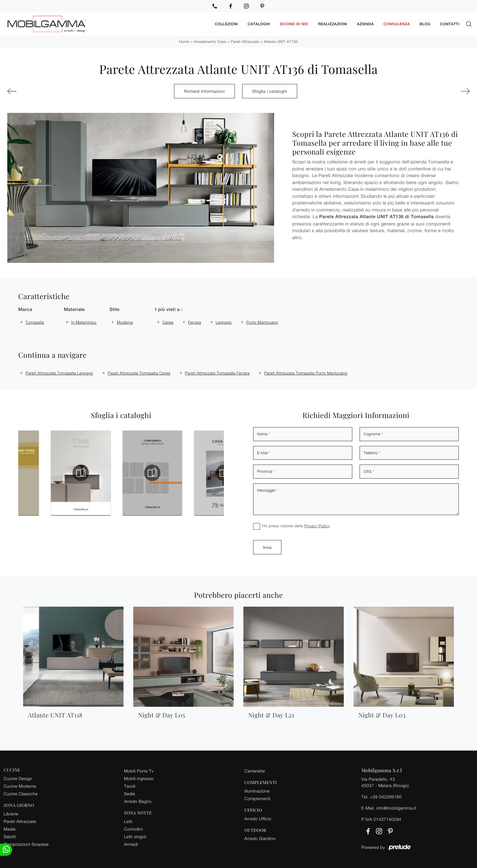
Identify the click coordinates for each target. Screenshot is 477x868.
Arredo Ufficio (258, 819)
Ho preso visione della (296, 526)
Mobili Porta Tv (139, 771)
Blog (425, 24)
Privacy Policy (317, 526)
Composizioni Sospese (26, 844)
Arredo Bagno (138, 801)
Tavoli (130, 786)
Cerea (168, 322)
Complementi (257, 798)
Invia (267, 547)
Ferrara (195, 322)
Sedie (130, 794)
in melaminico (84, 322)
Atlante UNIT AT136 (281, 42)
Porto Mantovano (262, 322)
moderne (125, 322)
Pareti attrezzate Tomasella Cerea (139, 373)
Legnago (224, 322)
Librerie (11, 814)
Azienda (365, 24)
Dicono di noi (294, 24)
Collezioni (226, 24)
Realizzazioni (333, 24)
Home (184, 42)
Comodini (134, 829)
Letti (128, 821)
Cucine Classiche (21, 794)
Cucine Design (18, 778)
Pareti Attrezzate (245, 42)
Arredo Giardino (260, 838)
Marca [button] (25, 310)
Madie (10, 829)
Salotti (10, 837)
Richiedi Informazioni (204, 91)
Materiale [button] (74, 310)
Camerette (255, 771)
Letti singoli (135, 837)
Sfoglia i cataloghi (270, 91)
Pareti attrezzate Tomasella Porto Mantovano (306, 373)
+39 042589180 (386, 797)
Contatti (450, 24)
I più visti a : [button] (169, 310)
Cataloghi (259, 24)
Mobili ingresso (139, 778)
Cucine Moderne (20, 786)
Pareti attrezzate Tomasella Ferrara (217, 373)
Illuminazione (257, 791)
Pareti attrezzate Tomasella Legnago (59, 373)
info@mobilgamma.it (396, 808)
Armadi (131, 844)
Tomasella (35, 322)
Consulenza (397, 24)
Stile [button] (115, 310)
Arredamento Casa (210, 42)
